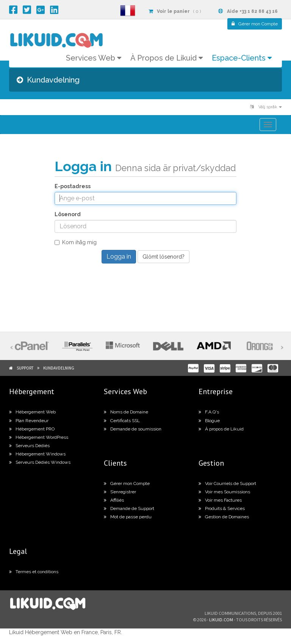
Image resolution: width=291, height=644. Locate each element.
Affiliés (114, 500)
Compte (255, 24)
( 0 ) (175, 11)
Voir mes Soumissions (224, 492)
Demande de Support (129, 508)
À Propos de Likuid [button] (167, 58)
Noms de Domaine (126, 412)
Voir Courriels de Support (227, 483)
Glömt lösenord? (163, 257)
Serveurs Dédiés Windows (40, 462)
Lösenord (68, 214)
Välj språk (266, 107)
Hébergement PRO (32, 429)
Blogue (209, 421)
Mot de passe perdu (128, 517)
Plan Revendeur (29, 421)
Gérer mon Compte (127, 483)
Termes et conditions (34, 572)
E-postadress (73, 186)
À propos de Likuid (221, 429)
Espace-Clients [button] (242, 58)
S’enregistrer (120, 492)
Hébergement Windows (37, 454)
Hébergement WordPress (39, 437)
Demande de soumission (133, 429)
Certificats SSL (122, 421)
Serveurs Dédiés (29, 446)
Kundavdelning (59, 368)
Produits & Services (222, 508)
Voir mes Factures (220, 500)
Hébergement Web (32, 412)
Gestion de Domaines (224, 517)
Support (25, 368)
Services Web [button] (94, 58)
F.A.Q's (209, 412)
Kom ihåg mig (76, 242)
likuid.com (221, 620)
